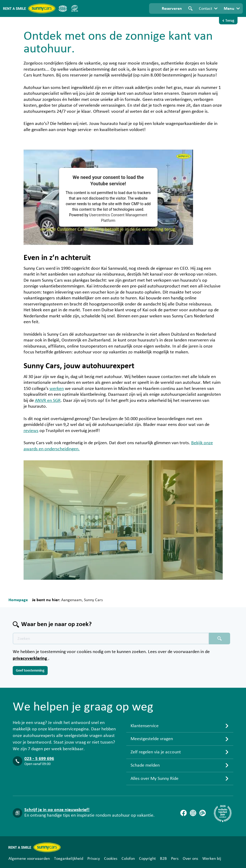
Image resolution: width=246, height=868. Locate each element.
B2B (163, 858)
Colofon (128, 858)
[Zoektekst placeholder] (111, 638)
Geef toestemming (30, 671)
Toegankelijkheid (69, 858)
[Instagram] (193, 813)
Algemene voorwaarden (29, 858)
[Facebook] (184, 813)
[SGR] (74, 8)
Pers (175, 858)
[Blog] (203, 813)
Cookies (111, 858)
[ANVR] (63, 8)
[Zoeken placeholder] (220, 638)
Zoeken (190, 8)
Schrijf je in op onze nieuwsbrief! (57, 810)
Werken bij (212, 858)
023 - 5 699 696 (39, 759)
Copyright (147, 858)
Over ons (190, 858)
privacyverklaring (30, 658)
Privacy (94, 858)
